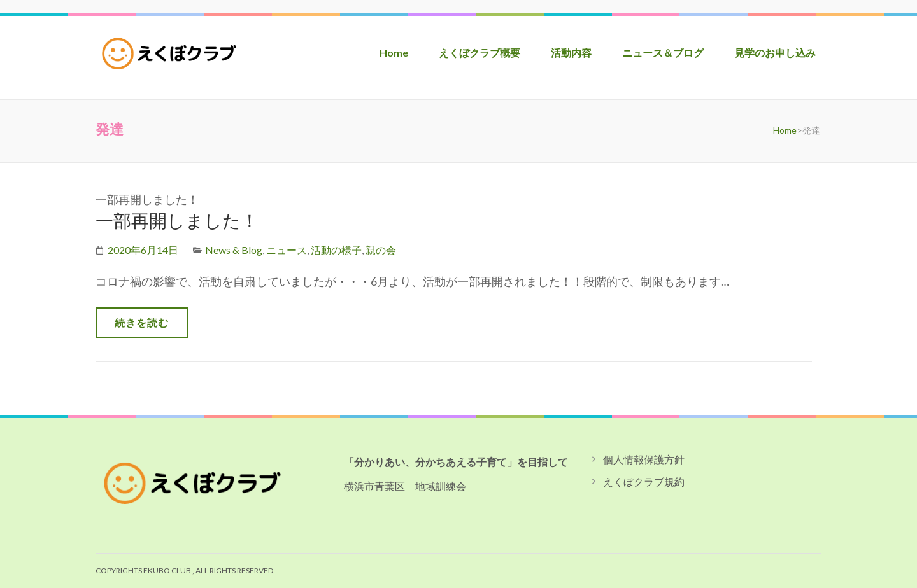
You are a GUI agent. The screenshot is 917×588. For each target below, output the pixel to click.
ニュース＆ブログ (663, 52)
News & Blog (234, 250)
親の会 (381, 250)
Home (394, 52)
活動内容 (571, 52)
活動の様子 (336, 250)
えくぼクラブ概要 (480, 52)
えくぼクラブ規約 (644, 481)
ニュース (287, 250)
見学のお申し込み (775, 52)
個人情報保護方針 (644, 459)
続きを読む (142, 322)
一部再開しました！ (177, 220)
